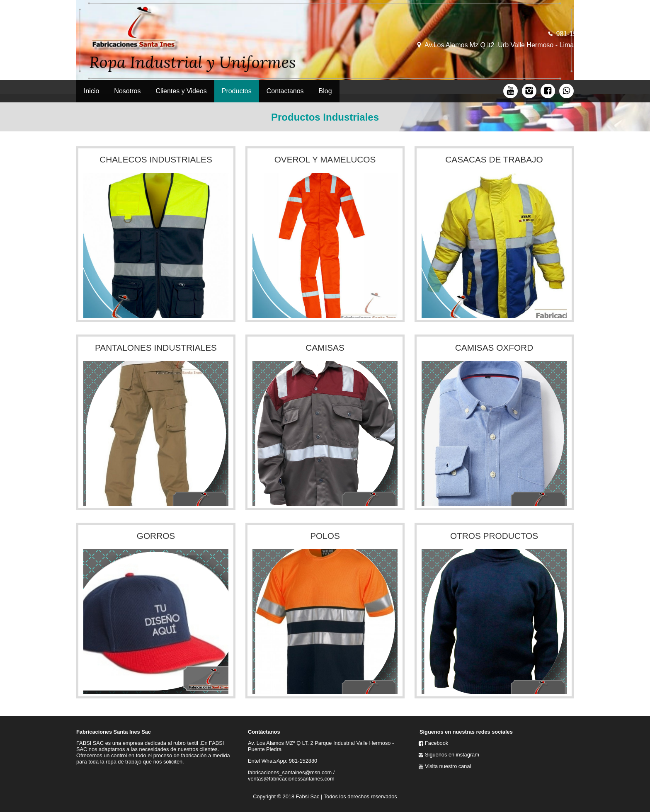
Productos (237, 91)
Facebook (437, 743)
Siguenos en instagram (452, 755)
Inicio (91, 91)
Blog (325, 91)
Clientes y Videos (181, 91)
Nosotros (127, 91)
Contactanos (285, 91)
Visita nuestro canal (448, 766)
